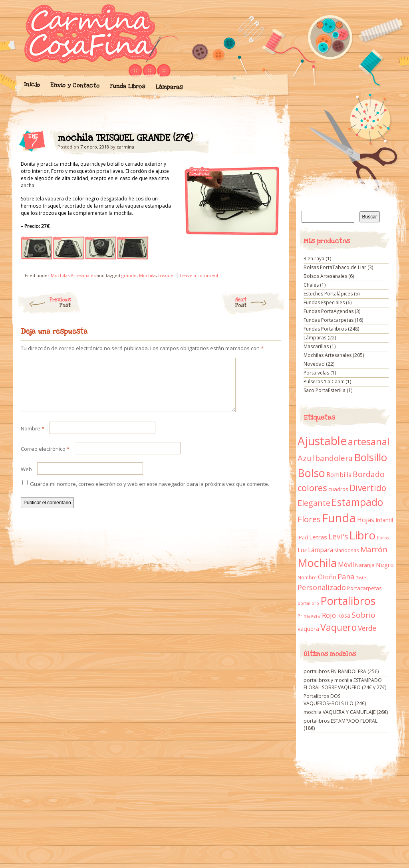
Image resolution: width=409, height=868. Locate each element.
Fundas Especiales (324, 302)
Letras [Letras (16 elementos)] (318, 537)
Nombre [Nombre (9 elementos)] (307, 578)
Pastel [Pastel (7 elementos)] (361, 578)
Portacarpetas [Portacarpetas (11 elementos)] (364, 588)
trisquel (166, 275)
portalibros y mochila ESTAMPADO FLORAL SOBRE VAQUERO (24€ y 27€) (345, 684)
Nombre (33, 438)
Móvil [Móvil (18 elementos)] (346, 565)
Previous (44, 303)
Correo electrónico (45, 458)
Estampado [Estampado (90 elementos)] (357, 502)
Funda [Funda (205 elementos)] (339, 518)
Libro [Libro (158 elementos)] (362, 535)
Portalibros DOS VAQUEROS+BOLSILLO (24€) (335, 700)
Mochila (147, 275)
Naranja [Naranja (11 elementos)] (365, 565)
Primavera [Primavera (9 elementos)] (309, 616)
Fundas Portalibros (325, 329)
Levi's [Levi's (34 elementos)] (338, 537)
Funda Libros (127, 86)
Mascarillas (316, 346)
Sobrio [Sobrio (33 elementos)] (363, 615)
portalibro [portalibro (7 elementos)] (308, 603)
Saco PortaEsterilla (325, 390)
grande (129, 275)
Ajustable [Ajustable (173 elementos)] (322, 441)
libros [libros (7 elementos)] (383, 538)
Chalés (311, 285)
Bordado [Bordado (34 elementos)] (369, 474)
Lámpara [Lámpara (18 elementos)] (321, 550)
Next (260, 303)
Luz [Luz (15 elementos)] (302, 550)
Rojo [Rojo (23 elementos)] (329, 615)
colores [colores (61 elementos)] (312, 488)
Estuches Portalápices (328, 294)
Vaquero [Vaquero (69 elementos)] (339, 627)
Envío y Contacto (74, 85)
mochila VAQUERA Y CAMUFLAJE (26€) (346, 712)
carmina (125, 147)
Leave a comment (199, 275)
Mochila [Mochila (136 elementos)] (317, 563)
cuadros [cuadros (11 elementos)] (338, 489)
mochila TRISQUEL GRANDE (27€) (268, 140)
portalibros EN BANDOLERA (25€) (341, 671)
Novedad (314, 364)
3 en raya (314, 259)
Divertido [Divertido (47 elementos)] (368, 488)
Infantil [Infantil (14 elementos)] (384, 520)
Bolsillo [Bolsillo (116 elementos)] (370, 457)
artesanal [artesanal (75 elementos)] (369, 442)
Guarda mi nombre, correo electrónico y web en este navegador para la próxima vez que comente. (150, 493)
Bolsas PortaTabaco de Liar (335, 267)
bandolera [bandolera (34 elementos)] (334, 458)
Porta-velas (316, 373)
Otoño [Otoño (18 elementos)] (327, 577)
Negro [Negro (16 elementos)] (385, 565)
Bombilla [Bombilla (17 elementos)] (339, 475)
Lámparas (169, 87)
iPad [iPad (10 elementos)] (303, 538)
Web (26, 479)
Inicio (32, 85)
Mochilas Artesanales (73, 275)
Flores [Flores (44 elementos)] (309, 519)
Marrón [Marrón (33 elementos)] (374, 549)
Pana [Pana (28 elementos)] (346, 577)
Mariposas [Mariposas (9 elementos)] (347, 550)
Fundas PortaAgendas (329, 311)
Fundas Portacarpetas (329, 320)
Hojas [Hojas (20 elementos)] (366, 520)
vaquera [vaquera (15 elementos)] (308, 628)
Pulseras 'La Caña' (324, 381)
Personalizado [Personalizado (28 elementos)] (322, 587)
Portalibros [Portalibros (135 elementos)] (348, 601)
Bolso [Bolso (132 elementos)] (311, 473)
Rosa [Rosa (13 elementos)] (344, 615)
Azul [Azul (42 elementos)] (306, 458)
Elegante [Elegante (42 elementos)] (314, 503)
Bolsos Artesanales (325, 276)
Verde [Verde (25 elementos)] (367, 628)
